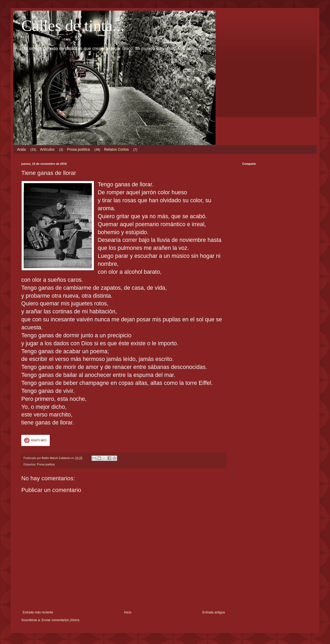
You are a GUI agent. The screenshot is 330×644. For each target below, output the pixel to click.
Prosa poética (79, 149)
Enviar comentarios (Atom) (60, 620)
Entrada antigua (214, 612)
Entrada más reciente (38, 612)
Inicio (128, 612)
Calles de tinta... (73, 26)
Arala (21, 149)
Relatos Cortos (116, 149)
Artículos (47, 149)
